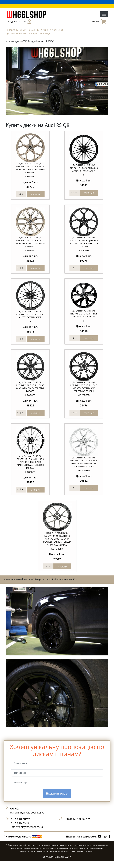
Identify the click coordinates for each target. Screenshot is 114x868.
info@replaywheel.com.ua (27, 834)
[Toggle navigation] (104, 14)
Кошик (99, 21)
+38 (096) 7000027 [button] (76, 826)
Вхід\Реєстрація (20, 21)
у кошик (36, 194)
